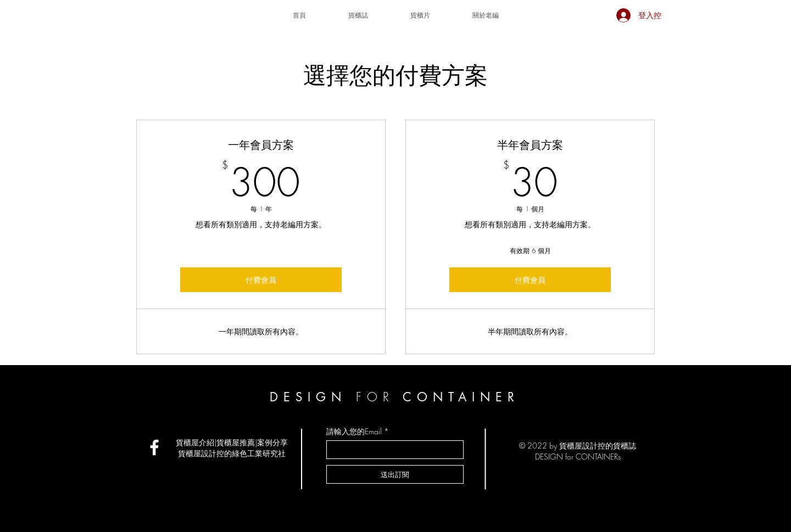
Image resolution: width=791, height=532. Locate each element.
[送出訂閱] (395, 474)
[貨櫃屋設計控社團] (154, 447)
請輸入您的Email (354, 432)
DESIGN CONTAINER (394, 397)
